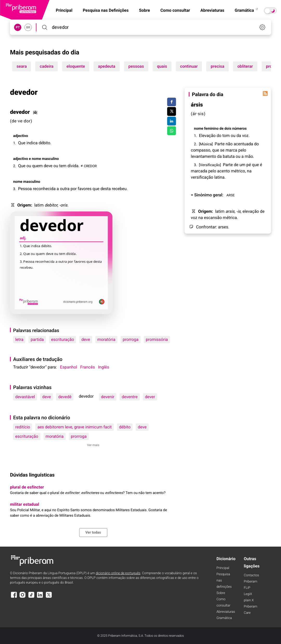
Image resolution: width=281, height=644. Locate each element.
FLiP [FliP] (247, 588)
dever (150, 397)
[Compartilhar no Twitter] (172, 111)
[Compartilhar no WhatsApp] (172, 131)
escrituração (63, 339)
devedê (65, 397)
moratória (106, 339)
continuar (189, 66)
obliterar (245, 66)
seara (21, 66)
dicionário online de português (118, 573)
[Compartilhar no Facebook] (172, 102)
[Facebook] (14, 597)
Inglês (104, 367)
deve (86, 339)
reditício (23, 427)
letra (19, 339)
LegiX (248, 594)
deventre (130, 397)
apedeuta (107, 66)
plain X (249, 600)
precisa (218, 66)
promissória (157, 339)
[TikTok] (31, 597)
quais (162, 66)
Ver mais (93, 445)
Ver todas (93, 533)
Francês (87, 367)
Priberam (251, 582)
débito (125, 427)
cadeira (47, 66)
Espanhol (69, 367)
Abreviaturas (212, 10)
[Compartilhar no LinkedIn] (172, 121)
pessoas (136, 66)
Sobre (144, 10)
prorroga (130, 339)
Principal (223, 568)
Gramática (247, 10)
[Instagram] (23, 597)
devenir (108, 397)
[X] (49, 597)
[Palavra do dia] (265, 93)
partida (37, 339)
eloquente (76, 66)
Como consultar (175, 10)
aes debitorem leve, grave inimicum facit (75, 427)
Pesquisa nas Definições (106, 10)
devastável (25, 397)
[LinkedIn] (40, 597)
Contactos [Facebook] (251, 575)
